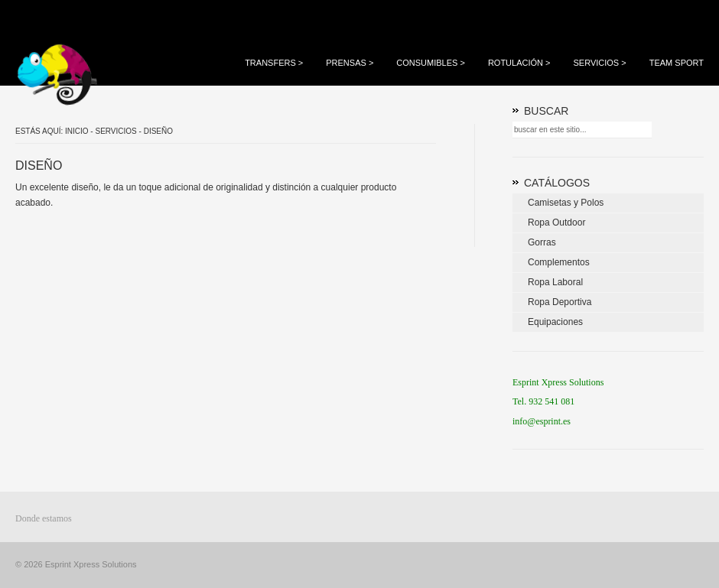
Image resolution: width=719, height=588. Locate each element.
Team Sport (677, 63)
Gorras (542, 242)
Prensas (350, 63)
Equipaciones (555, 322)
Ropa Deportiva (560, 302)
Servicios (599, 63)
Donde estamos (44, 518)
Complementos (559, 262)
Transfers (274, 63)
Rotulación (519, 63)
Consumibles (431, 63)
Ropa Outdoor (556, 223)
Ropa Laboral (555, 282)
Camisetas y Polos (566, 203)
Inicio (77, 131)
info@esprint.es (542, 421)
